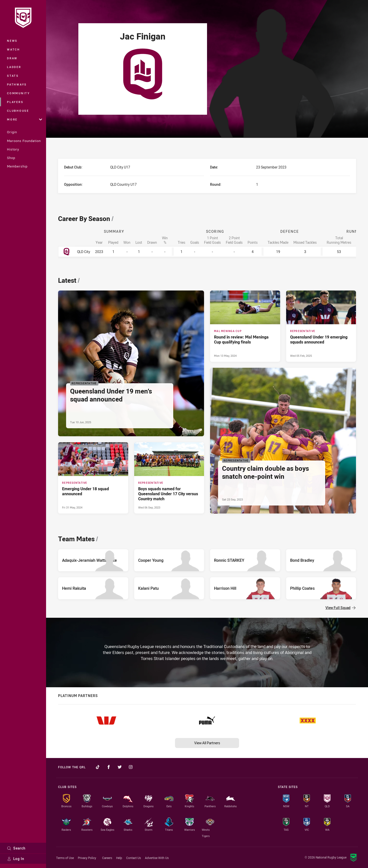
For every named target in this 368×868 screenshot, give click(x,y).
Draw (12, 58)
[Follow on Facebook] (109, 767)
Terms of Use (65, 858)
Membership (17, 166)
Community (19, 93)
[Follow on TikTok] (98, 767)
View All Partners (207, 743)
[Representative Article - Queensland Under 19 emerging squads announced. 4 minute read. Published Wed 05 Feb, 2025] (321, 326)
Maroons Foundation (24, 141)
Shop (11, 158)
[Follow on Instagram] (131, 767)
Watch (14, 49)
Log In (16, 859)
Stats (13, 76)
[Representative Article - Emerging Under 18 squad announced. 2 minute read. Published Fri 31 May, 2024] (93, 478)
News (12, 41)
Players (15, 102)
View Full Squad (340, 608)
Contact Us (134, 858)
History (13, 149)
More (25, 119)
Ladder (14, 67)
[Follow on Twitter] (120, 767)
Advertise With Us (157, 858)
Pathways (17, 84)
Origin (12, 132)
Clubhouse (18, 111)
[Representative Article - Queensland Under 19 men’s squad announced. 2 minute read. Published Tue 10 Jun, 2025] (131, 363)
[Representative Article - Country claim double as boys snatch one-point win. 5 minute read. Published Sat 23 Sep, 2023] (283, 441)
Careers (107, 858)
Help (119, 858)
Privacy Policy (87, 858)
